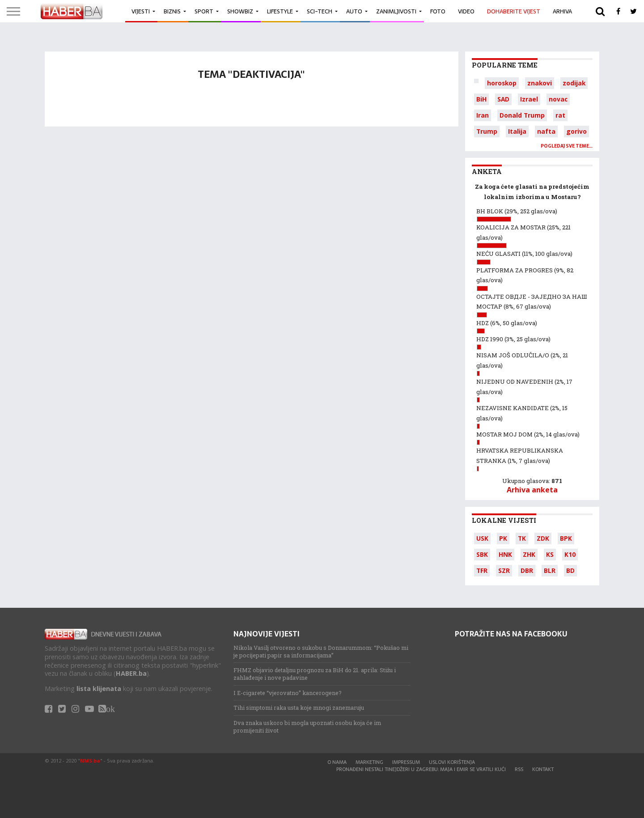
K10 (570, 554)
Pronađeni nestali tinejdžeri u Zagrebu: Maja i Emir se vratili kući (421, 769)
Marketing (369, 762)
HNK (505, 554)
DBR (527, 570)
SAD (503, 99)
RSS (519, 769)
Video (466, 11)
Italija (517, 131)
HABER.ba (131, 673)
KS (550, 554)
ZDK (543, 538)
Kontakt (543, 769)
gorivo (576, 131)
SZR (504, 570)
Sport (204, 11)
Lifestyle (280, 11)
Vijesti (141, 11)
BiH (481, 99)
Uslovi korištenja (452, 762)
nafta (546, 131)
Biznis (172, 11)
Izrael (529, 99)
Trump (487, 131)
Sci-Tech (320, 11)
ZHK (529, 554)
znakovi (540, 83)
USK (482, 538)
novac (558, 99)
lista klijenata (99, 689)
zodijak (574, 83)
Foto (438, 11)
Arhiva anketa (532, 490)
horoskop (502, 83)
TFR (482, 570)
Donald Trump (522, 115)
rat (560, 115)
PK (503, 538)
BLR (550, 570)
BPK (566, 538)
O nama (337, 762)
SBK (482, 554)
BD (570, 570)
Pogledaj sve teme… (567, 146)
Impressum (406, 762)
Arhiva (562, 11)
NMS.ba (90, 761)
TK (522, 538)
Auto (354, 11)
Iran (483, 115)
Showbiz (240, 11)
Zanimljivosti (396, 11)
